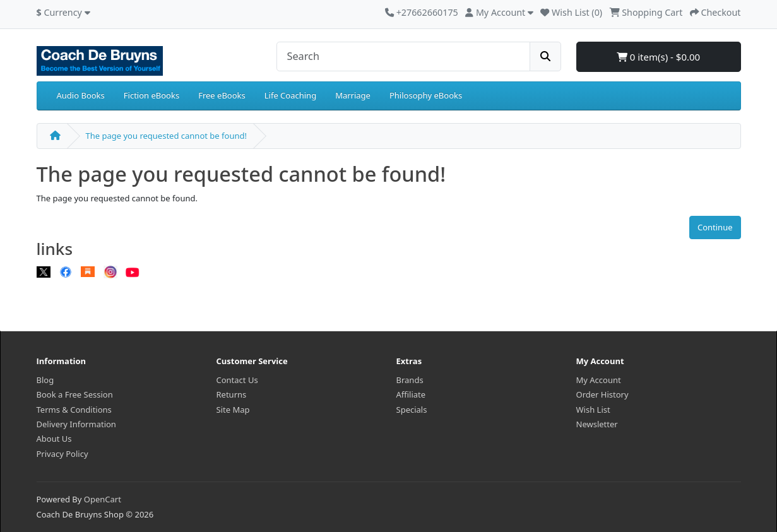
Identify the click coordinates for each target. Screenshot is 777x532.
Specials (412, 410)
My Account (599, 380)
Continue (715, 227)
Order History (602, 394)
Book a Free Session (75, 394)
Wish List (593, 410)
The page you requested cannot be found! (166, 136)
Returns (232, 394)
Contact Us (237, 380)
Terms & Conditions (74, 410)
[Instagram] (110, 271)
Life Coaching (290, 95)
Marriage (353, 95)
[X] (44, 271)
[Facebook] (66, 271)
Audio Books (81, 95)
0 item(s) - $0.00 (658, 57)
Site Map (233, 410)
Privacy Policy (62, 454)
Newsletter (597, 424)
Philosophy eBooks (426, 95)
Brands (410, 380)
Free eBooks (222, 95)
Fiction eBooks (151, 95)
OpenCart (103, 499)
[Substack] (88, 271)
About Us (54, 439)
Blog (45, 380)
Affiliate (411, 394)
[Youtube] (133, 271)
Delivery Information (76, 424)
